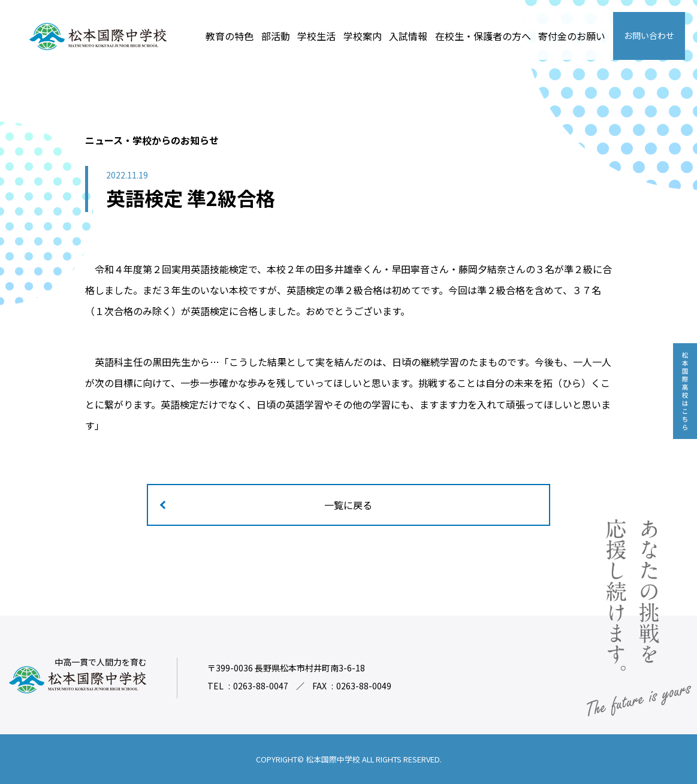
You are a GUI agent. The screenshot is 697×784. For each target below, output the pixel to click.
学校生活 (316, 36)
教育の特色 (230, 36)
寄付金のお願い (572, 36)
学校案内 (363, 36)
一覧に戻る (349, 505)
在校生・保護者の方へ (483, 36)
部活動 (276, 36)
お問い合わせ (649, 35)
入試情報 (408, 36)
